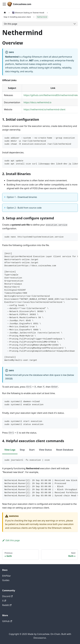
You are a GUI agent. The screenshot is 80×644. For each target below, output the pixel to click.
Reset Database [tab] (65, 450)
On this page (11, 24)
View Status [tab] (45, 450)
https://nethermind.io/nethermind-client (44, 109)
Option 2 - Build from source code (24, 208)
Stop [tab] (22, 450)
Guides (6, 580)
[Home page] (5, 13)
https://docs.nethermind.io (37, 102)
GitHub (7, 621)
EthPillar (6, 576)
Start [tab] (32, 450)
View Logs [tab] (10, 450)
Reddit (7, 605)
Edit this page (11, 540)
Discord (7, 596)
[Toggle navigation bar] (4, 4)
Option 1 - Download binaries (22, 197)
